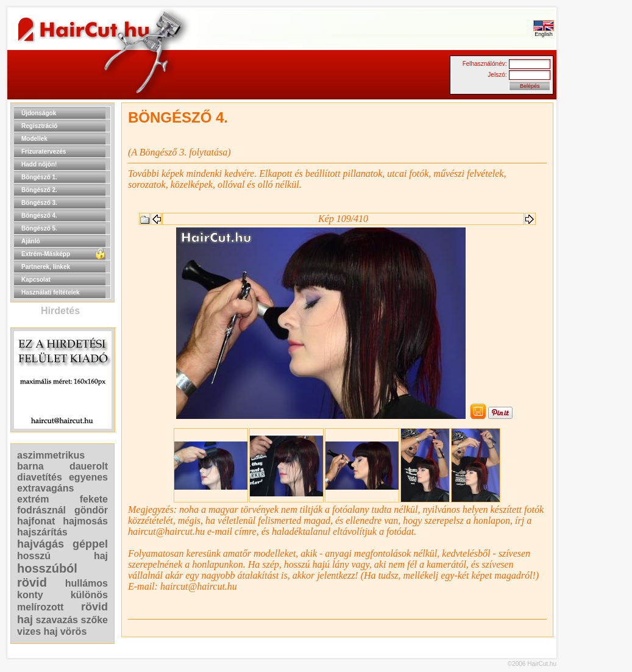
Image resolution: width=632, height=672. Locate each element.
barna (30, 466)
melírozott (40, 607)
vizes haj (37, 631)
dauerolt (89, 466)
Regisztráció (39, 126)
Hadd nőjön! (39, 164)
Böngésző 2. (39, 190)
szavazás (57, 620)
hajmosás (85, 521)
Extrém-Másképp (46, 254)
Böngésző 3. (39, 203)
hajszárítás (42, 532)
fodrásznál (41, 510)
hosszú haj (62, 556)
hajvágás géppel (62, 544)
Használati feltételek (51, 292)
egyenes (88, 477)
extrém (33, 499)
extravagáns (45, 488)
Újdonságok (39, 113)
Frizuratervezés (44, 152)
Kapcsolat (36, 280)
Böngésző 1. (39, 177)
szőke (94, 620)
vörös (74, 631)
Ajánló (31, 241)
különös (89, 595)
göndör (91, 510)
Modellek (34, 139)
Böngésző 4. (39, 216)
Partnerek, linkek (46, 267)
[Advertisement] (595, 285)
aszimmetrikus (51, 455)
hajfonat (36, 521)
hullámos (87, 583)
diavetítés (40, 477)
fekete (94, 499)
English (544, 32)
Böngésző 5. (39, 228)
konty (30, 595)
